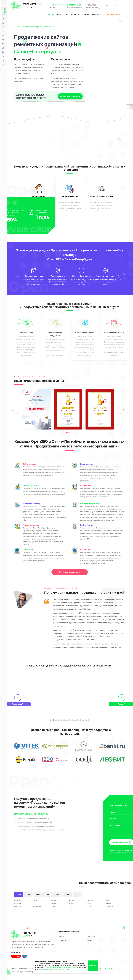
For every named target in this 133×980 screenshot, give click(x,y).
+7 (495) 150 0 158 (60, 6)
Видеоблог (59, 16)
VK (24, 964)
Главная (47, 16)
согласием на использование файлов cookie (61, 968)
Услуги (83, 16)
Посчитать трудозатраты (70, 580)
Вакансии (93, 16)
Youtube (16, 964)
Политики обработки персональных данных (56, 970)
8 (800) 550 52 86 (77, 6)
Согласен (93, 966)
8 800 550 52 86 (100, 977)
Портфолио (72, 16)
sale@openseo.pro (114, 6)
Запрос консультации (70, 96)
